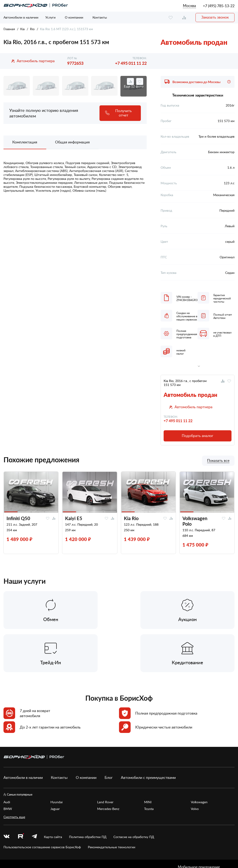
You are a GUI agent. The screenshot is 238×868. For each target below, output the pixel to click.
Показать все (218, 461)
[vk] (7, 794)
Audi (7, 759)
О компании (74, 17)
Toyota (149, 766)
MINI (148, 759)
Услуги (50, 17)
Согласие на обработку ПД (134, 794)
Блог (109, 735)
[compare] (184, 18)
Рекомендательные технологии (112, 804)
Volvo (195, 766)
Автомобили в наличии (21, 17)
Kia (22, 29)
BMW (8, 766)
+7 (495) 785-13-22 (219, 6)
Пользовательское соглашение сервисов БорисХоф (42, 804)
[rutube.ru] (21, 794)
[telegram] (34, 794)
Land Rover (105, 759)
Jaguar (55, 766)
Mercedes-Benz (108, 766)
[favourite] (171, 18)
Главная (9, 29)
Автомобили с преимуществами (148, 735)
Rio (32, 29)
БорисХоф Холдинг (28, 849)
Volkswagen (199, 759)
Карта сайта (53, 794)
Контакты (100, 17)
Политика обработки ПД (88, 794)
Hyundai (56, 759)
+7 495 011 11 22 (131, 63)
